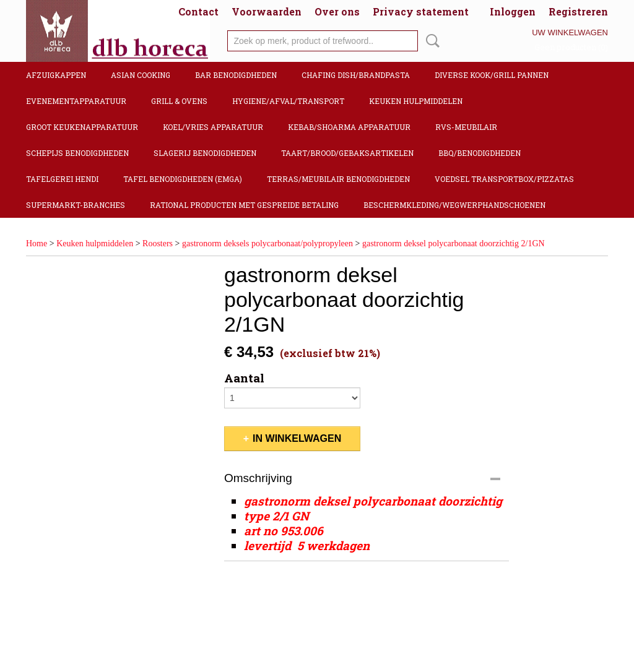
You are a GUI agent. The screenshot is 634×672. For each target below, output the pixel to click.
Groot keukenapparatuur (82, 127)
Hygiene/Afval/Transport (288, 101)
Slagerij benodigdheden (205, 153)
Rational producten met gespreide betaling (244, 205)
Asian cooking (141, 75)
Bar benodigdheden (236, 75)
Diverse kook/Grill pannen (492, 75)
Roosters (158, 243)
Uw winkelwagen (570, 32)
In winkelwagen (297, 438)
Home (37, 243)
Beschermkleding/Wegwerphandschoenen (454, 205)
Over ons (337, 11)
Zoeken (430, 41)
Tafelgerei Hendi (62, 179)
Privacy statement (421, 11)
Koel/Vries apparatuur (213, 127)
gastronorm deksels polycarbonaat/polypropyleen (267, 243)
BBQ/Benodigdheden (480, 153)
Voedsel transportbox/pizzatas (504, 179)
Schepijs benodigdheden (77, 153)
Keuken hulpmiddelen (416, 101)
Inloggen (513, 11)
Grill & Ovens (179, 101)
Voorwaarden (267, 11)
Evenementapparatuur (76, 101)
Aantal (244, 378)
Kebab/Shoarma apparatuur (349, 127)
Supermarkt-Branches (76, 205)
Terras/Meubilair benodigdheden (338, 179)
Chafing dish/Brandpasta (356, 75)
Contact (198, 11)
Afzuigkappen (56, 75)
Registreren (578, 11)
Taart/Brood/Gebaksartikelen (347, 153)
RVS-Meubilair (466, 127)
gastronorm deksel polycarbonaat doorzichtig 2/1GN (454, 243)
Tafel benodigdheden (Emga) (183, 179)
